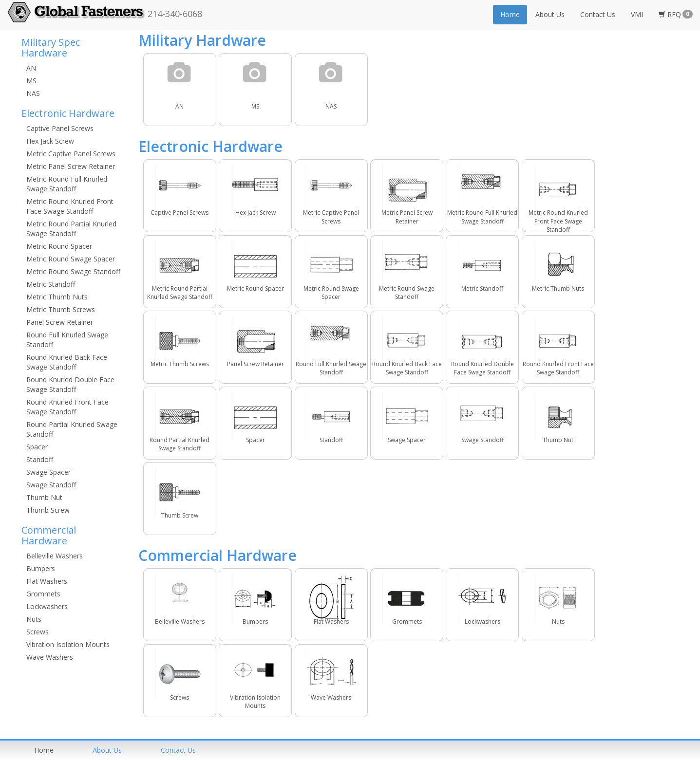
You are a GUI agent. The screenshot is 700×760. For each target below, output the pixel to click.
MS (31, 81)
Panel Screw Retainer (60, 322)
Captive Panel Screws (60, 128)
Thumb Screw (48, 510)
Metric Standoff (51, 284)
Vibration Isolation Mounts (68, 644)
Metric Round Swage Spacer (71, 259)
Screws (38, 632)
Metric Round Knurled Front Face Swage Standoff (70, 206)
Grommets (43, 594)
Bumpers (41, 568)
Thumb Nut (44, 497)
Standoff (40, 459)
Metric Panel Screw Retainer (71, 166)
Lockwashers (47, 606)
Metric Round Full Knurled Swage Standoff (67, 184)
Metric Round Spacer (59, 246)
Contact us (178, 750)
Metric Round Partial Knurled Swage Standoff (71, 229)
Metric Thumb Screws (61, 309)
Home (510, 14)
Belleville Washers (55, 556)
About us (107, 750)
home (44, 750)
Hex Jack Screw (50, 141)
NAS (33, 93)
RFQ (676, 14)
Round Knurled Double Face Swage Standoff (70, 384)
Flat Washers (47, 581)
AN (31, 68)
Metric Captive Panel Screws (71, 154)
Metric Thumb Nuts (57, 297)
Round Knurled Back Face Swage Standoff (67, 362)
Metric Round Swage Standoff (73, 271)
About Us (550, 14)
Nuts (34, 619)
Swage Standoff (51, 485)
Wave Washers (50, 657)
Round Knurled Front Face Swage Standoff (67, 407)
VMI (637, 14)
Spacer (37, 447)
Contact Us (598, 14)
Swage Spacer (48, 472)
